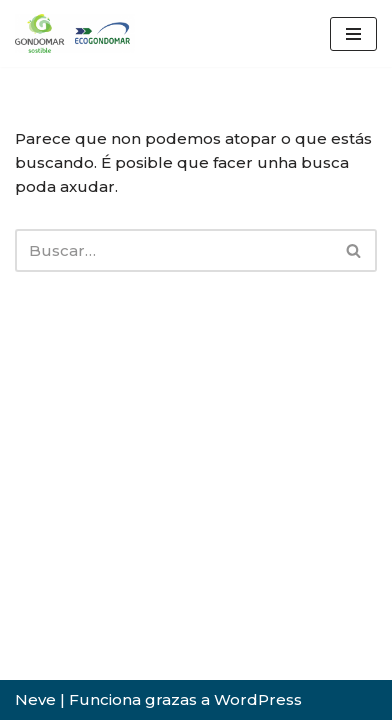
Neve (35, 699)
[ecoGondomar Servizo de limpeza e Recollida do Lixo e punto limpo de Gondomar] (75, 33)
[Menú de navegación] (353, 34)
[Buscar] (173, 250)
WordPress (258, 699)
